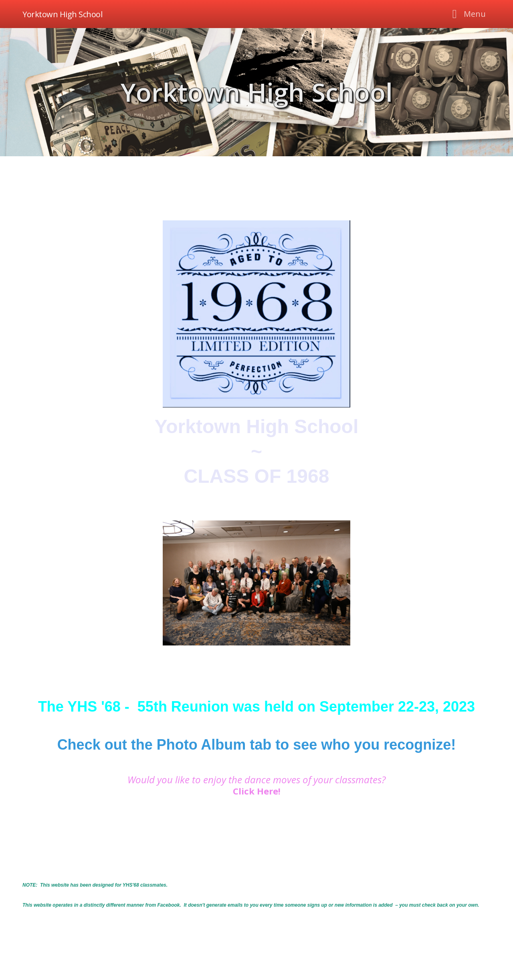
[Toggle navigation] (467, 14)
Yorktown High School (257, 92)
